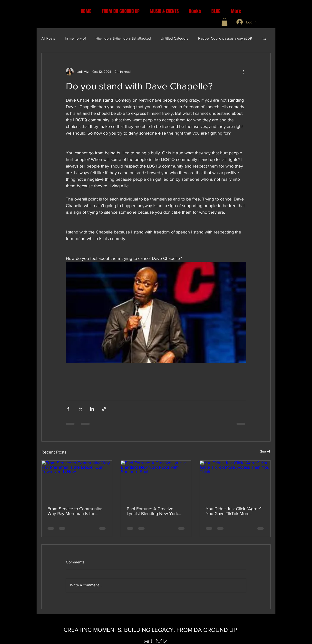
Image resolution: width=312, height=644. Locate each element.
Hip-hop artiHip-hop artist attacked (123, 38)
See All (265, 451)
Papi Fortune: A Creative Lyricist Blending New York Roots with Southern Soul (152, 511)
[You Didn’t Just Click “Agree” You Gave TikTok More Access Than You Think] (235, 480)
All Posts (48, 38)
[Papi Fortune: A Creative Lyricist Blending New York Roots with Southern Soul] (156, 480)
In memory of (75, 38)
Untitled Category (175, 38)
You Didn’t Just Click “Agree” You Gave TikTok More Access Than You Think (234, 511)
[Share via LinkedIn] (92, 409)
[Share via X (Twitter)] (80, 409)
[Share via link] (104, 409)
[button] (224, 22)
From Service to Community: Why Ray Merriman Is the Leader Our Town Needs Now (76, 511)
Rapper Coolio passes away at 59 (225, 38)
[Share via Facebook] (68, 409)
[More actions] (243, 72)
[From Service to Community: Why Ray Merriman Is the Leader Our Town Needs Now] (77, 480)
